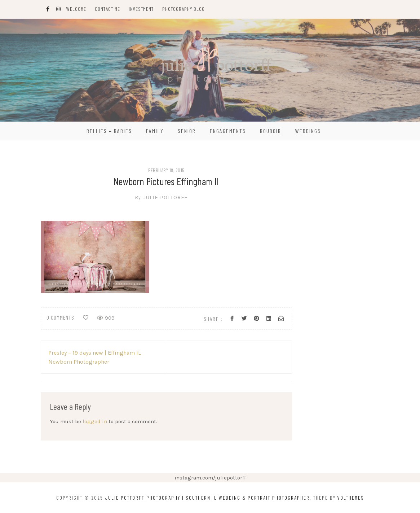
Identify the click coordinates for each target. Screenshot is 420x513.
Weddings (308, 131)
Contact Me (107, 9)
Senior (187, 131)
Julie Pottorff (166, 197)
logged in (95, 421)
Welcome (76, 9)
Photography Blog (184, 9)
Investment (141, 9)
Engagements (228, 131)
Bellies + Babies (109, 131)
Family (155, 131)
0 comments (60, 317)
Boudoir (271, 131)
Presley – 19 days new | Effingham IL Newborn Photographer (95, 357)
